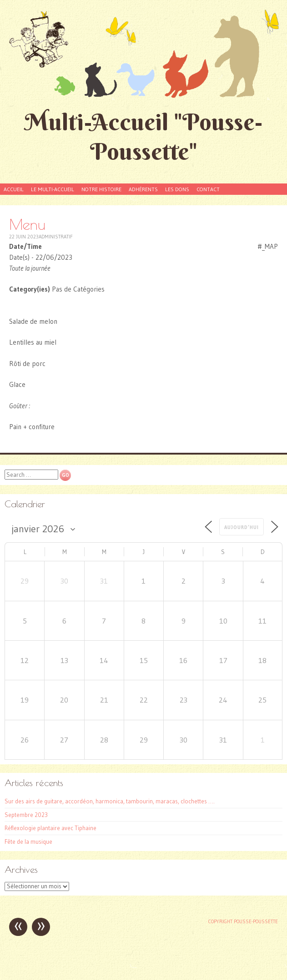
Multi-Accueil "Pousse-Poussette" (144, 137)
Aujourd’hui (242, 527)
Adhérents (143, 189)
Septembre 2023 (26, 815)
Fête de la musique (28, 841)
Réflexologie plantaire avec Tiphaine (50, 828)
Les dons (177, 189)
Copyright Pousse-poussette (243, 921)
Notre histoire (101, 189)
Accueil (14, 189)
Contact (208, 189)
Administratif (56, 237)
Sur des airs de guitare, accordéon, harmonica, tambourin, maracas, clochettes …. (110, 801)
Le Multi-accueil (53, 189)
